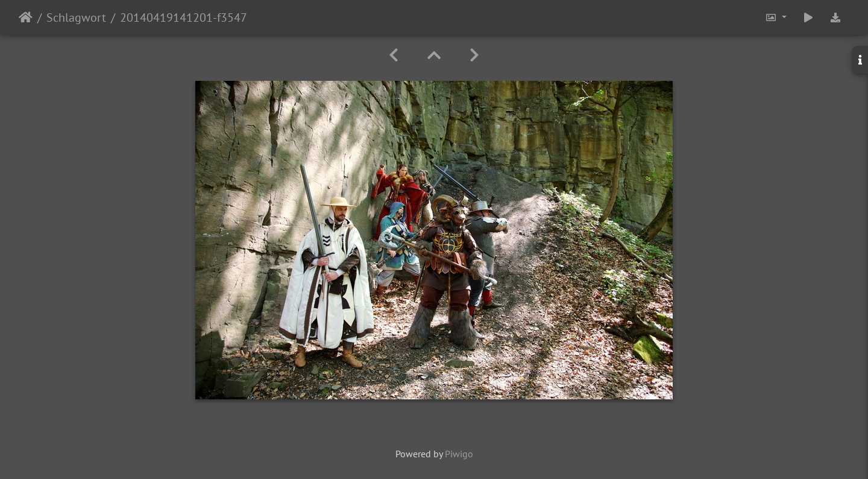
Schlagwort (76, 17)
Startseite (26, 17)
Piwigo (459, 454)
